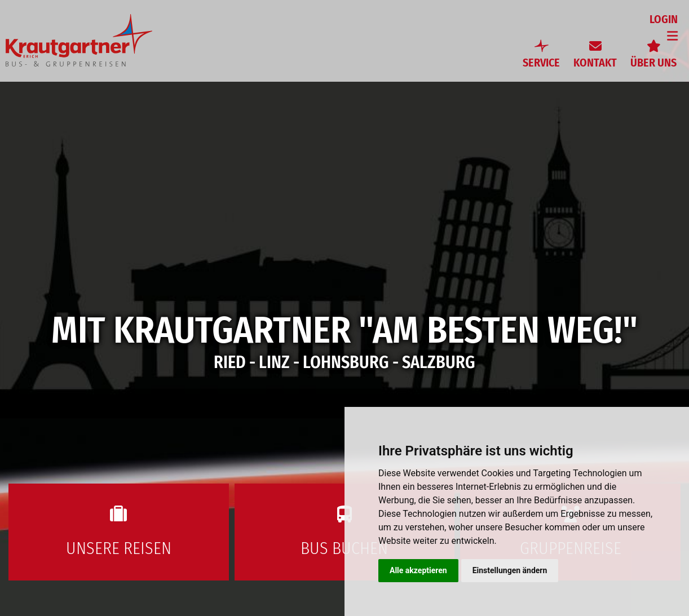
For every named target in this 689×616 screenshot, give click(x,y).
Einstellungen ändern (510, 570)
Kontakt (595, 63)
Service (541, 63)
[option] (344, 308)
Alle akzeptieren (418, 570)
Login (664, 19)
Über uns (653, 63)
